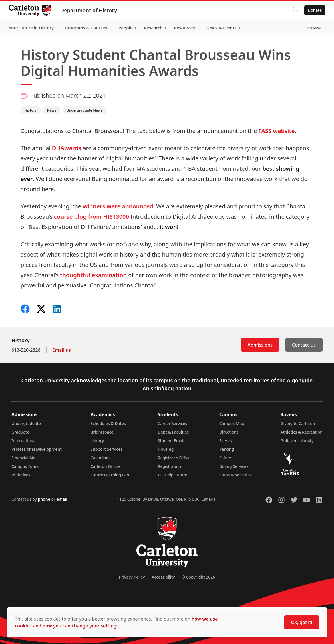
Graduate (20, 432)
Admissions (260, 345)
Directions (229, 432)
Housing (166, 449)
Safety (225, 458)
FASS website (276, 131)
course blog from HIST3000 (92, 217)
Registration (170, 466)
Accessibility (163, 577)
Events (226, 441)
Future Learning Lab (110, 475)
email (62, 499)
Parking (227, 449)
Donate (314, 10)
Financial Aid (23, 458)
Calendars (100, 458)
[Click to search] (295, 10)
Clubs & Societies (235, 475)
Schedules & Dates (108, 423)
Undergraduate (26, 423)
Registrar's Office (174, 458)
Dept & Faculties (173, 432)
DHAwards (67, 148)
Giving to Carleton (298, 423)
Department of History (89, 10)
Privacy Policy (132, 577)
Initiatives (21, 475)
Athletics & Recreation (302, 432)
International (24, 441)
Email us (62, 350)
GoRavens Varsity (297, 441)
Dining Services (234, 466)
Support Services (106, 449)
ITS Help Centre (173, 475)
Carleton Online (105, 466)
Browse (314, 28)
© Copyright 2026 (198, 577)
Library (97, 441)
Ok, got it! (302, 622)
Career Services (173, 423)
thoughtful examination (93, 275)
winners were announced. (119, 206)
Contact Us (304, 345)
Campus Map (232, 423)
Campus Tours (25, 466)
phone (44, 499)
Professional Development (37, 449)
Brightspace (102, 432)
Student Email (171, 441)
